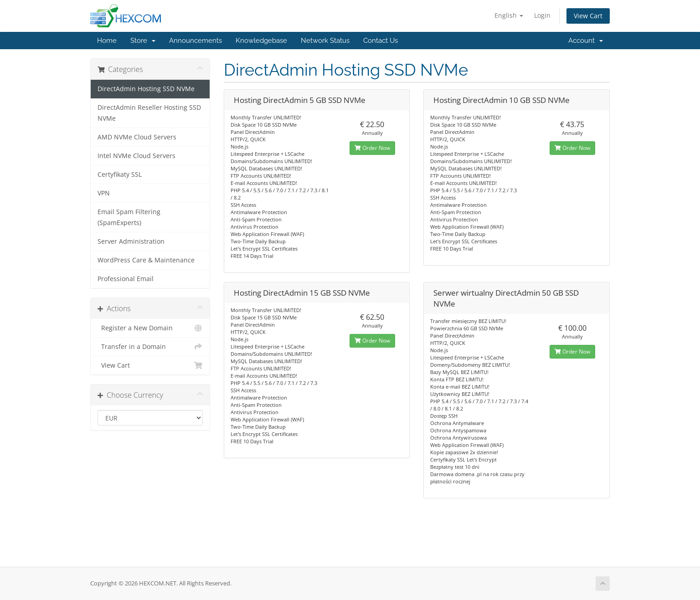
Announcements (196, 41)
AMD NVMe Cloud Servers (137, 137)
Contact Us (381, 41)
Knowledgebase (261, 41)
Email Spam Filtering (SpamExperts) (129, 217)
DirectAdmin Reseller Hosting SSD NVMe (149, 113)
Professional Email (126, 279)
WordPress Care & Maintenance (146, 260)
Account (586, 41)
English (509, 15)
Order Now (372, 148)
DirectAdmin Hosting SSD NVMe (146, 89)
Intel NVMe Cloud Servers (136, 156)
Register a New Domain (150, 328)
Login (542, 15)
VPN (104, 193)
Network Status (325, 41)
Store (143, 41)
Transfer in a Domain (150, 347)
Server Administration (131, 241)
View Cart (588, 16)
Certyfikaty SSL (120, 174)
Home (107, 41)
